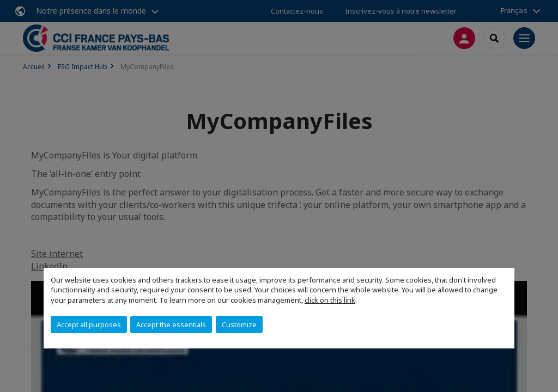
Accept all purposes (89, 324)
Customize (239, 324)
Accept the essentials (171, 324)
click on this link (330, 300)
